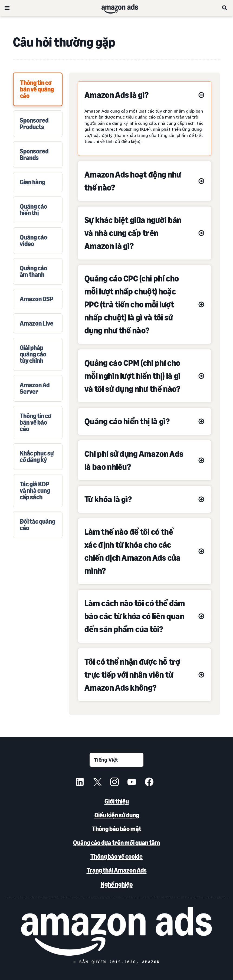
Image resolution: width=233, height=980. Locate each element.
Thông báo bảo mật (117, 829)
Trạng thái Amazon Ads (117, 870)
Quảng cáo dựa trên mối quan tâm (116, 843)
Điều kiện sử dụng (117, 815)
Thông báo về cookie (116, 856)
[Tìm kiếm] (225, 8)
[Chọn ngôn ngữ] (116, 760)
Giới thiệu (117, 801)
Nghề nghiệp (117, 884)
